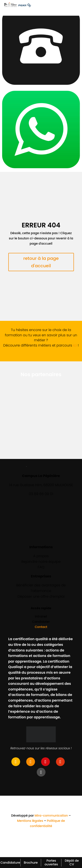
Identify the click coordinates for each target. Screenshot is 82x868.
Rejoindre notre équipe (41, 562)
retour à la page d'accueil (41, 262)
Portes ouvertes (51, 862)
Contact (41, 627)
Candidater (41, 622)
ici (75, 345)
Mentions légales (30, 821)
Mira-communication (51, 816)
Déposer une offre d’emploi (41, 596)
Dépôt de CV (72, 862)
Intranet (41, 616)
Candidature (10, 863)
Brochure (31, 863)
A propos (41, 556)
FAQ (41, 567)
